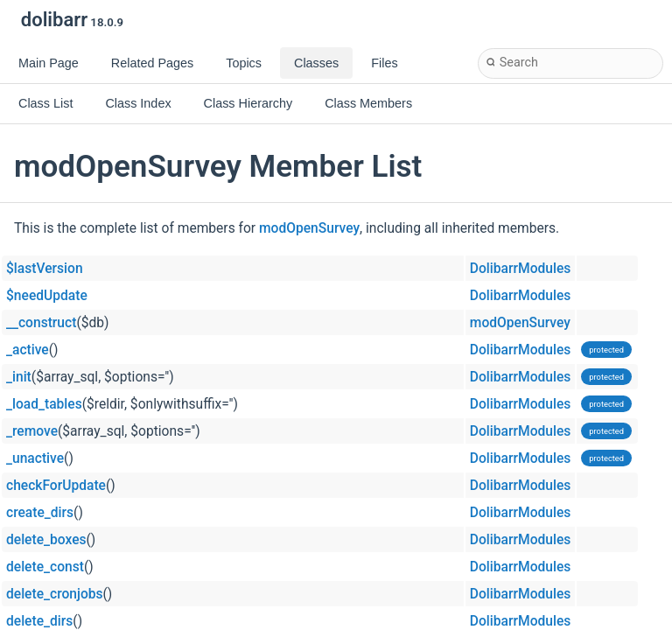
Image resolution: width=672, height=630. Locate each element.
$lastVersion (45, 269)
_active (28, 350)
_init (19, 377)
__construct (41, 323)
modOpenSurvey (309, 228)
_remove (32, 431)
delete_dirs (39, 621)
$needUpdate (47, 296)
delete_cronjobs (55, 594)
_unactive (35, 458)
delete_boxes (46, 540)
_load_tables (44, 404)
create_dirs (40, 513)
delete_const (45, 567)
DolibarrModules (520, 269)
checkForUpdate (56, 486)
